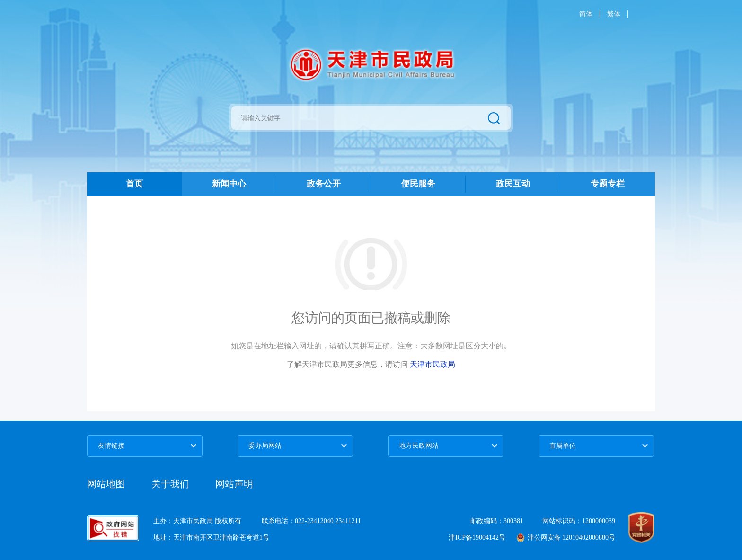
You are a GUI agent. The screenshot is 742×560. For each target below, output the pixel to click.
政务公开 (324, 184)
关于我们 (172, 484)
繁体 (614, 14)
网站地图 (106, 484)
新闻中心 (229, 184)
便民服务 (418, 184)
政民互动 (513, 184)
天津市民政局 (433, 364)
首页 (134, 184)
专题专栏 (608, 184)
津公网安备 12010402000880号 (566, 538)
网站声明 (234, 484)
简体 (586, 14)
